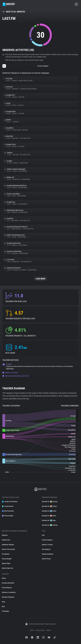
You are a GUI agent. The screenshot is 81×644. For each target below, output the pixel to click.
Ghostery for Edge (49, 520)
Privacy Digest (8, 516)
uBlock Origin (6, 563)
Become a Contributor (9, 592)
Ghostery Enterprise (8, 597)
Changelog (5, 611)
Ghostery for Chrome (50, 502)
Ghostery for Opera (49, 516)
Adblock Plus (6, 540)
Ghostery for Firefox (49, 506)
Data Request (46, 549)
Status (4, 578)
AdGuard (5, 535)
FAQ (43, 535)
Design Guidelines (48, 554)
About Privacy (46, 559)
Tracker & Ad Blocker (10, 502)
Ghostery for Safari (49, 511)
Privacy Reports (7, 588)
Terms (32, 630)
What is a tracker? (10, 373)
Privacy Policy (40, 630)
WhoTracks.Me (8, 511)
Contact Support (47, 540)
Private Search (8, 506)
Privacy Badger (7, 559)
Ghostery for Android (50, 525)
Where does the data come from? (16, 376)
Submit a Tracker (47, 545)
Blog (3, 606)
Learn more (10, 369)
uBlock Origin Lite (7, 568)
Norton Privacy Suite (8, 549)
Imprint (49, 630)
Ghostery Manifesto (8, 583)
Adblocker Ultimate (8, 545)
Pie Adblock (6, 554)
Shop (4, 602)
